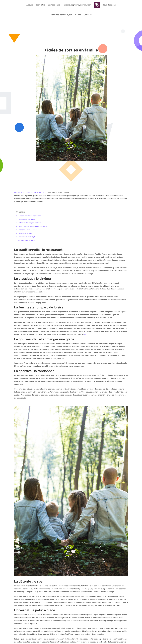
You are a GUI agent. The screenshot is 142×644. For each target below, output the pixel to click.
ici (85, 334)
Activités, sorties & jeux (61, 15)
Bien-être (41, 5)
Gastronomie (54, 5)
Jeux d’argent (109, 5)
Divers (78, 15)
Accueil (30, 5)
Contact (88, 15)
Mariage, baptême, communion (77, 5)
